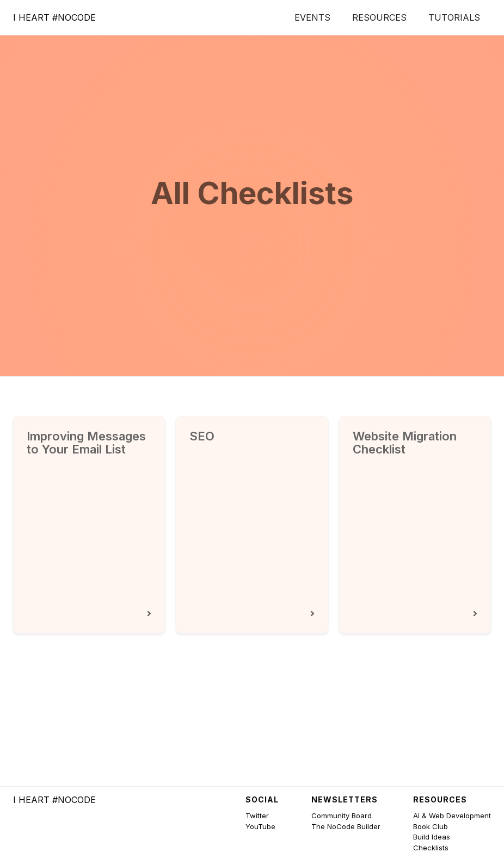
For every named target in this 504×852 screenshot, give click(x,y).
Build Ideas (432, 837)
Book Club (431, 826)
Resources (379, 17)
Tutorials (454, 17)
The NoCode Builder (346, 826)
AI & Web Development (452, 816)
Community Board (342, 816)
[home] (54, 17)
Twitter (257, 816)
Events (312, 17)
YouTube (260, 826)
